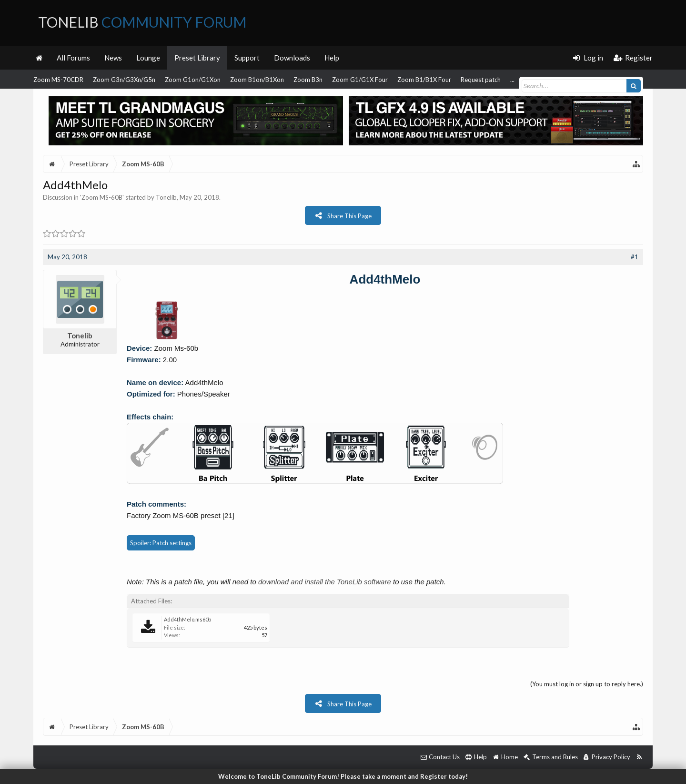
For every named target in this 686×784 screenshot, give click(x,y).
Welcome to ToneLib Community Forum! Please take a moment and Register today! (343, 776)
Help (332, 58)
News (113, 58)
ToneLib (142, 22)
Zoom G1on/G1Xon (193, 80)
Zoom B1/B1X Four (424, 80)
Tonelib (166, 197)
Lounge (148, 58)
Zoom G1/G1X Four (360, 80)
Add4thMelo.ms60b (187, 619)
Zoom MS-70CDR (58, 80)
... (512, 80)
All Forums (73, 58)
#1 (635, 257)
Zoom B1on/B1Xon (257, 80)
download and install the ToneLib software (325, 582)
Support (247, 58)
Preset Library (197, 58)
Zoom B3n (308, 80)
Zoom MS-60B (102, 197)
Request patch (481, 80)
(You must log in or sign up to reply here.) (587, 684)
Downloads (292, 58)
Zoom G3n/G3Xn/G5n (124, 80)
